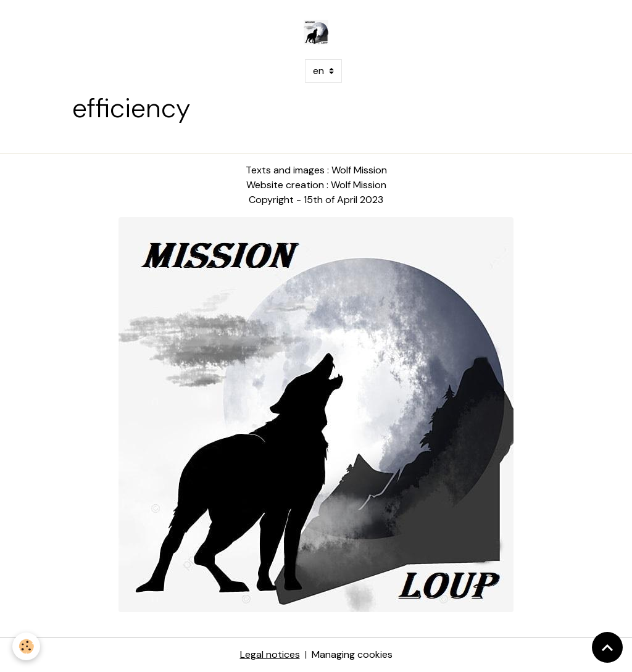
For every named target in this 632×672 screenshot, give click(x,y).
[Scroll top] (607, 647)
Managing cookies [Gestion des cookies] (352, 654)
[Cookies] (26, 646)
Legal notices (270, 654)
